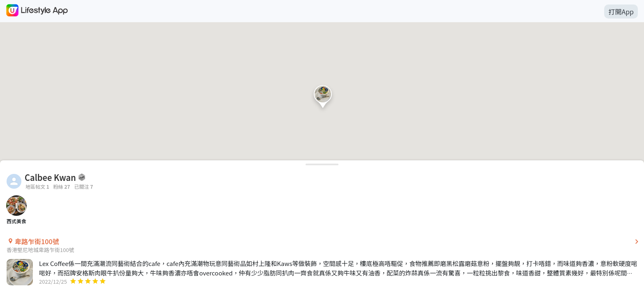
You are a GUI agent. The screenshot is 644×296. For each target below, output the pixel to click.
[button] (323, 98)
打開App (621, 12)
